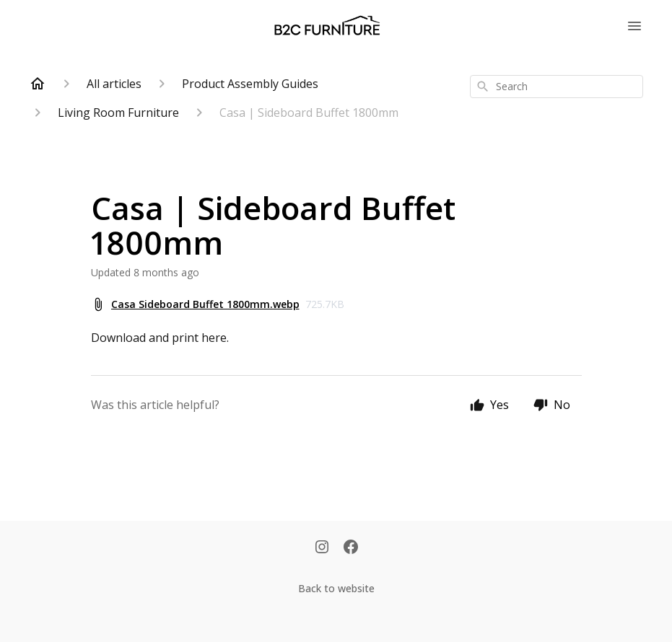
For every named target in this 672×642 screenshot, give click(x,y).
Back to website (336, 588)
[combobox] (557, 87)
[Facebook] (351, 548)
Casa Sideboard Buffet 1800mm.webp (205, 304)
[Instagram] (322, 548)
